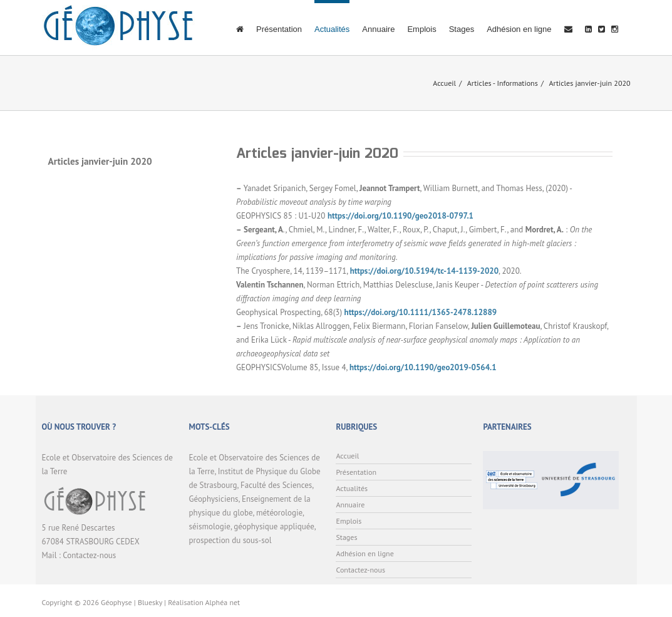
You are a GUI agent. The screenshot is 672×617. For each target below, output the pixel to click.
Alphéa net (223, 602)
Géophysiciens (213, 499)
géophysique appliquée (274, 526)
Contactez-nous (89, 555)
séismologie (209, 526)
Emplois (421, 29)
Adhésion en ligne (519, 29)
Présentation (279, 29)
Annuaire (378, 29)
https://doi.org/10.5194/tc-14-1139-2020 (424, 271)
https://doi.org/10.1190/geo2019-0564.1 (423, 367)
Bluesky (150, 602)
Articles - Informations (503, 83)
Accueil (444, 83)
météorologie (279, 513)
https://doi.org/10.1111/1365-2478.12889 (421, 312)
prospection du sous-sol (230, 540)
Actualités (332, 29)
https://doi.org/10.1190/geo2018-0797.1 (401, 216)
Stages (462, 29)
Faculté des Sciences (276, 485)
